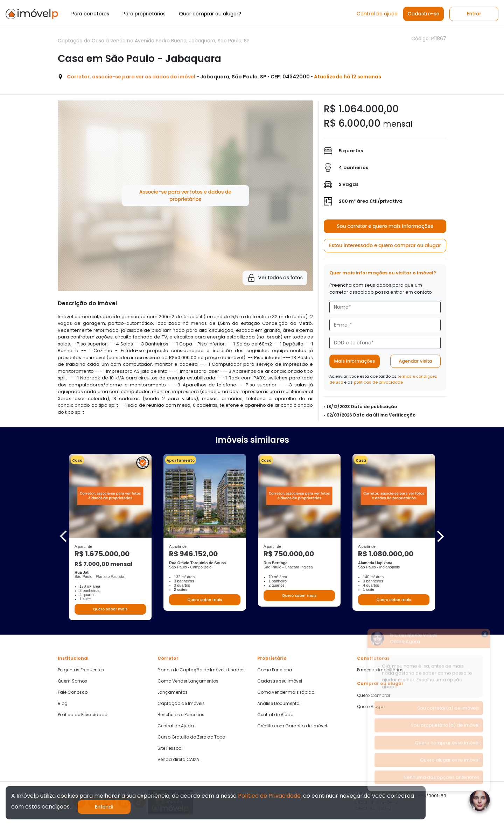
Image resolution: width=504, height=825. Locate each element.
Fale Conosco (73, 692)
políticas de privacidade (378, 382)
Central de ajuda (377, 14)
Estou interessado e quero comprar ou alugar (385, 245)
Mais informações (355, 361)
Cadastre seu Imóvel (280, 681)
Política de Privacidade (82, 715)
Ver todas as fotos (275, 278)
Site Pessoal (170, 748)
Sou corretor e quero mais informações (385, 226)
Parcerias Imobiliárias (380, 670)
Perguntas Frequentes (81, 670)
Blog (63, 704)
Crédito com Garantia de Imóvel (292, 726)
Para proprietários (144, 14)
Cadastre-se (423, 14)
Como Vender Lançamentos (188, 681)
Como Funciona (275, 670)
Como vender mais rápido (286, 692)
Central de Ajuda (176, 726)
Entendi (104, 807)
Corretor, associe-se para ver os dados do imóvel (131, 77)
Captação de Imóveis (181, 704)
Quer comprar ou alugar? (210, 14)
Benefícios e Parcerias (181, 715)
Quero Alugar (371, 707)
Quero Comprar (374, 695)
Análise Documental (279, 704)
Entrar (474, 14)
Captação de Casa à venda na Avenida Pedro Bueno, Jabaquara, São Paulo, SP (154, 41)
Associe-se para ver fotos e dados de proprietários (185, 195)
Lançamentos (173, 692)
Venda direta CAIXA (178, 760)
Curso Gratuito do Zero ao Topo (191, 737)
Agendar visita (415, 361)
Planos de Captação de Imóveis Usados (201, 670)
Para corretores (90, 14)
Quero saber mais (110, 609)
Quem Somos (72, 681)
